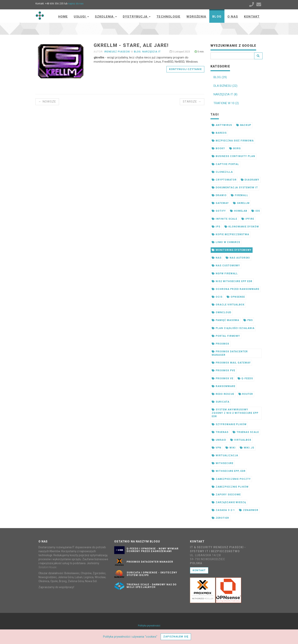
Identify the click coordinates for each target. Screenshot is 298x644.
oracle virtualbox (228, 305)
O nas (233, 17)
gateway (220, 203)
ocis (217, 297)
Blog (217, 17)
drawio (219, 195)
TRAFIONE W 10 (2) (226, 103)
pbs (248, 320)
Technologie (168, 17)
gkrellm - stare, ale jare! (131, 45)
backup (244, 125)
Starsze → (192, 102)
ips (216, 227)
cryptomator (224, 180)
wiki (231, 448)
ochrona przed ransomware (236, 289)
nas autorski (238, 258)
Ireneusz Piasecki (117, 52)
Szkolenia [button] (106, 17)
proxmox (220, 344)
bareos (219, 133)
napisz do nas (76, 4)
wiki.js (247, 448)
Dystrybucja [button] (137, 17)
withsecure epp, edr (229, 471)
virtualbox (241, 440)
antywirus (222, 125)
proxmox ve (223, 378)
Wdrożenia (196, 17)
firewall (240, 195)
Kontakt (252, 17)
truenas (220, 432)
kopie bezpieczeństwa (230, 234)
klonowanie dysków (242, 227)
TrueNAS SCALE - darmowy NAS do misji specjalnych (152, 586)
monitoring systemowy (232, 250)
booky (218, 148)
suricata (221, 402)
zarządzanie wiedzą (229, 502)
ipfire (248, 219)
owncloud (221, 312)
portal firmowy (226, 336)
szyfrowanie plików (229, 424)
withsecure (223, 463)
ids (256, 211)
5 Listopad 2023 (180, 52)
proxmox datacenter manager (230, 353)
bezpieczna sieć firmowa (233, 141)
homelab (239, 211)
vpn (216, 448)
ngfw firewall (225, 274)
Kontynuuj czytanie (185, 69)
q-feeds (245, 378)
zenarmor (249, 510)
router (246, 394)
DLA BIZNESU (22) (225, 86)
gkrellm (241, 203)
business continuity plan (233, 156)
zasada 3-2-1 (223, 510)
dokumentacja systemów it (235, 188)
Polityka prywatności (149, 626)
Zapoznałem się (176, 637)
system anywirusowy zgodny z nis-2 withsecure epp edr (235, 413)
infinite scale (224, 219)
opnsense (236, 297)
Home (63, 17)
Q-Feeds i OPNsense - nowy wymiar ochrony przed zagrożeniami (152, 550)
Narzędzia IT (152, 52)
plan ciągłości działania (233, 328)
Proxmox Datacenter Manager (150, 562)
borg (235, 148)
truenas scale (246, 432)
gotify (219, 211)
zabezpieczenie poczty (231, 479)
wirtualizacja (225, 455)
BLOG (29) (220, 77)
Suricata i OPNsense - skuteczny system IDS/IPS (152, 574)
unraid (219, 440)
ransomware (224, 386)
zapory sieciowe (226, 495)
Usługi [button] (81, 17)
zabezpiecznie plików (230, 487)
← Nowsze (47, 102)
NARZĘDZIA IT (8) (225, 94)
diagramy (250, 180)
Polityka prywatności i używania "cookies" (130, 637)
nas (217, 258)
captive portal (225, 164)
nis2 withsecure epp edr (232, 281)
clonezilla (222, 172)
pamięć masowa (225, 320)
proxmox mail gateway (231, 363)
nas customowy (226, 266)
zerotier (220, 518)
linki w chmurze (226, 242)
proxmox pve (223, 370)
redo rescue (223, 394)
